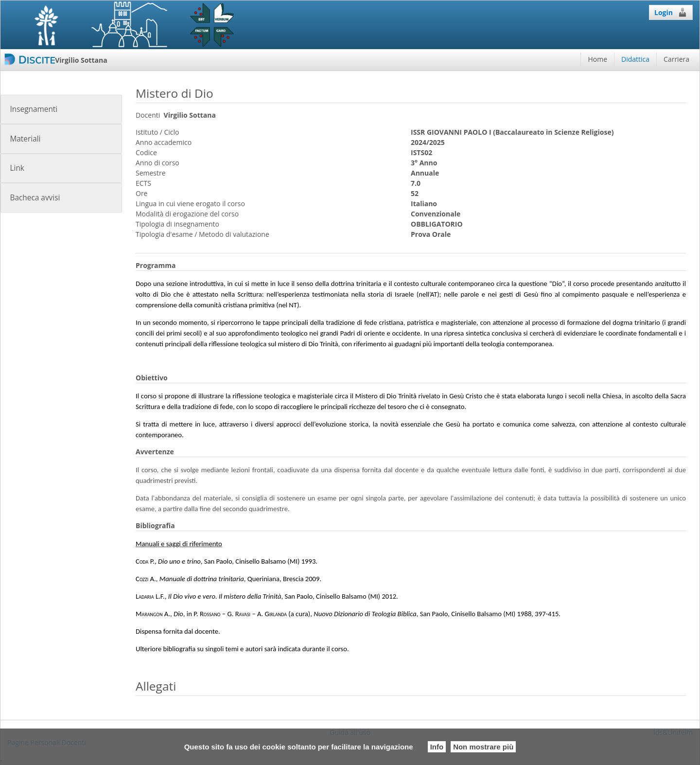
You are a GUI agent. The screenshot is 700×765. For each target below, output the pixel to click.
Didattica (635, 59)
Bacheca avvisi (35, 198)
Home (597, 59)
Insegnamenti (34, 109)
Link (17, 168)
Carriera (676, 59)
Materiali (25, 139)
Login (671, 12)
